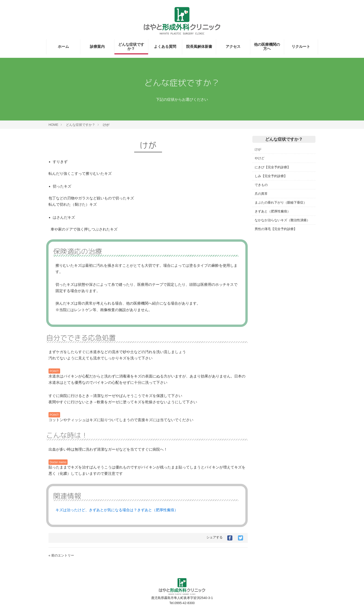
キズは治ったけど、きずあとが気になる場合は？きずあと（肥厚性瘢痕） (117, 510)
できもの (261, 185)
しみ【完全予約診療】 (271, 176)
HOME (53, 125)
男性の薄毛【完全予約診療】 (276, 229)
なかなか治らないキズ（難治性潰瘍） (282, 220)
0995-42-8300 (184, 603)
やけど (260, 158)
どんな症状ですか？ (131, 47)
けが (258, 149)
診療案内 (97, 47)
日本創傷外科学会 (268, 288)
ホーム (63, 47)
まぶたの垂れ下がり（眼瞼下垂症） (281, 202)
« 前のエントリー (61, 555)
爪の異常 (261, 194)
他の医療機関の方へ (267, 47)
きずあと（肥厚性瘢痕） (273, 211)
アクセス (233, 47)
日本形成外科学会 (268, 280)
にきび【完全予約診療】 (273, 167)
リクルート (301, 47)
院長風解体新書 (199, 47)
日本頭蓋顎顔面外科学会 (273, 297)
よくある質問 (165, 47)
